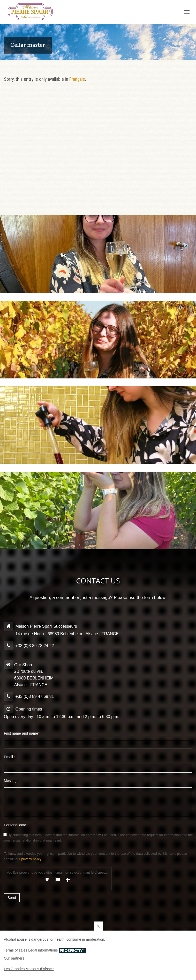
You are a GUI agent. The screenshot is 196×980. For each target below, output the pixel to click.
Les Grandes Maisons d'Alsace (29, 969)
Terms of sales (16, 950)
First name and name (22, 733)
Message (11, 781)
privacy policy (31, 859)
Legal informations (43, 950)
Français (77, 79)
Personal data (16, 825)
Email (10, 757)
